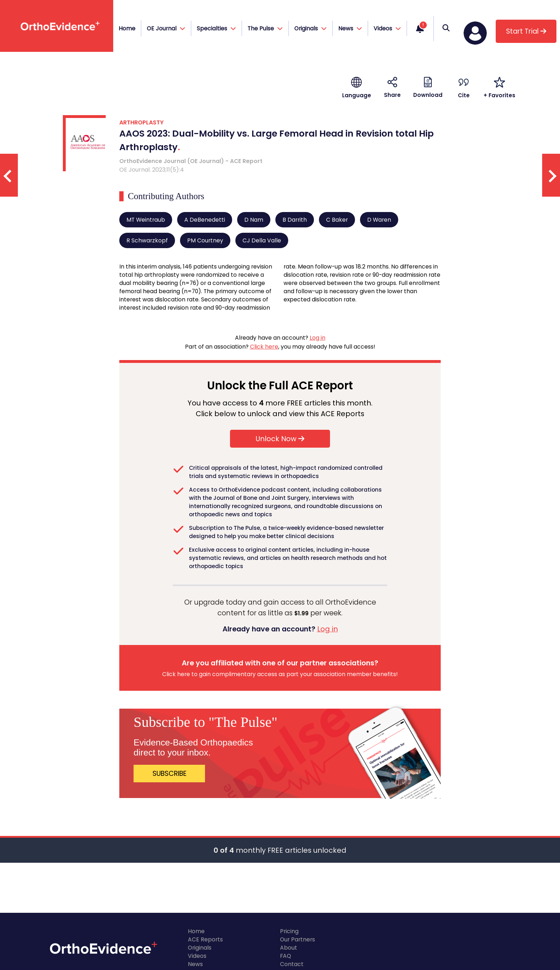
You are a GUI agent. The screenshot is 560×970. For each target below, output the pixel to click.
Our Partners (297, 939)
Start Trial (526, 31)
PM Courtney (205, 240)
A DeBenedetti (205, 220)
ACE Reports (205, 939)
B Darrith (295, 220)
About (289, 948)
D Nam (254, 220)
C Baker (337, 220)
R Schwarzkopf (147, 240)
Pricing (289, 931)
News (195, 964)
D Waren (379, 220)
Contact (292, 964)
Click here (264, 347)
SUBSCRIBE (169, 774)
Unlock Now (280, 439)
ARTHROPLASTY (141, 122)
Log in (317, 338)
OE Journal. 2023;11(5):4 (152, 170)
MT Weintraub (146, 220)
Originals (200, 948)
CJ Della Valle (262, 240)
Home (127, 28)
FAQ (286, 956)
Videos (197, 956)
